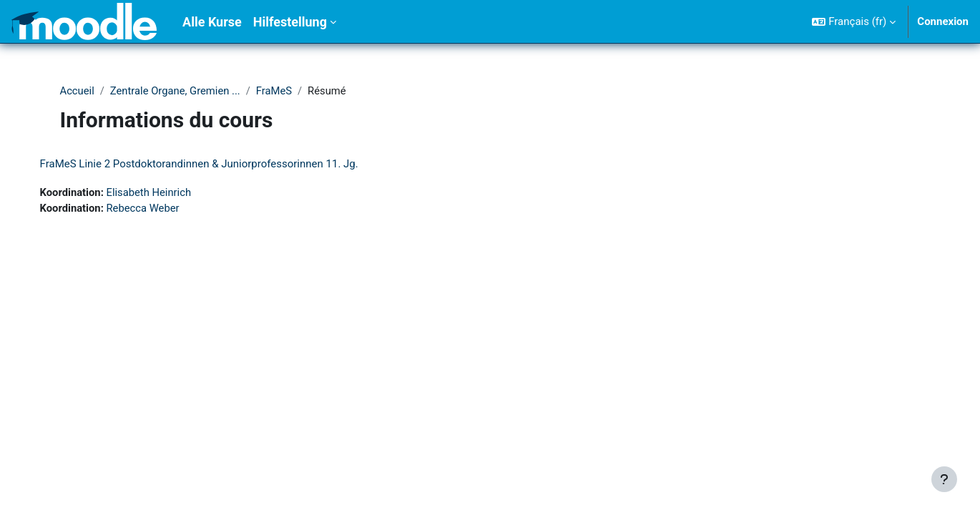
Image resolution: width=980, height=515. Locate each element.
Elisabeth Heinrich (165, 193)
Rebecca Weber (159, 209)
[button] (854, 21)
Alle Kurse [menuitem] (212, 22)
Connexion (943, 21)
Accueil (78, 91)
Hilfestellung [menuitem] (290, 22)
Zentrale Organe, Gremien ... (177, 91)
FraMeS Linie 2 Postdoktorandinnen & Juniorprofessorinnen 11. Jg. (214, 165)
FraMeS (277, 91)
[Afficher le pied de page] (944, 479)
